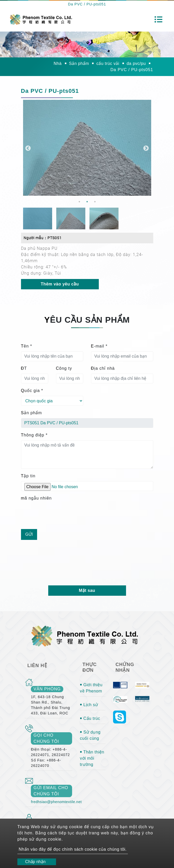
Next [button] (145, 148)
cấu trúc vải (108, 63)
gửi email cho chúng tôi (51, 791)
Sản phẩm (79, 63)
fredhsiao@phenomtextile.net (56, 802)
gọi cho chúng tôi (46, 738)
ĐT (24, 368)
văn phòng (47, 689)
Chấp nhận (35, 862)
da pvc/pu (136, 63)
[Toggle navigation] (158, 19)
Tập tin (28, 476)
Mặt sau (87, 590)
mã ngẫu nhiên (36, 498)
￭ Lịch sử (89, 705)
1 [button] (79, 202)
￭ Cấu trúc (90, 718)
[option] (87, 148)
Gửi (29, 534)
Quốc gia (32, 391)
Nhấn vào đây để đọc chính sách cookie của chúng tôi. (73, 849)
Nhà (58, 63)
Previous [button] (27, 148)
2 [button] (87, 202)
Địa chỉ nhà (103, 368)
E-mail (99, 346)
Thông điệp (34, 435)
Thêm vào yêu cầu (60, 284)
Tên (27, 346)
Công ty (64, 368)
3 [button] (95, 202)
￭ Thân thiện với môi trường (92, 758)
